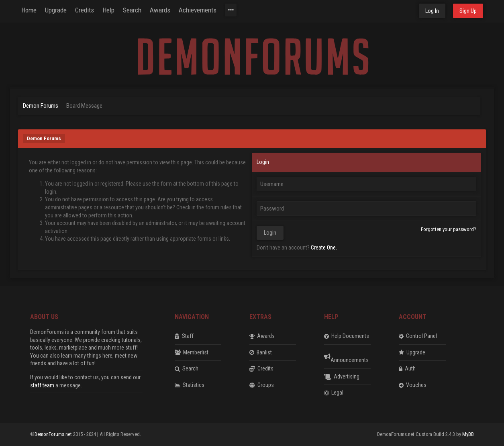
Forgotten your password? (449, 229)
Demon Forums (41, 106)
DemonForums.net (54, 434)
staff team (42, 385)
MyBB (468, 434)
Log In (432, 11)
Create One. (324, 248)
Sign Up (468, 11)
